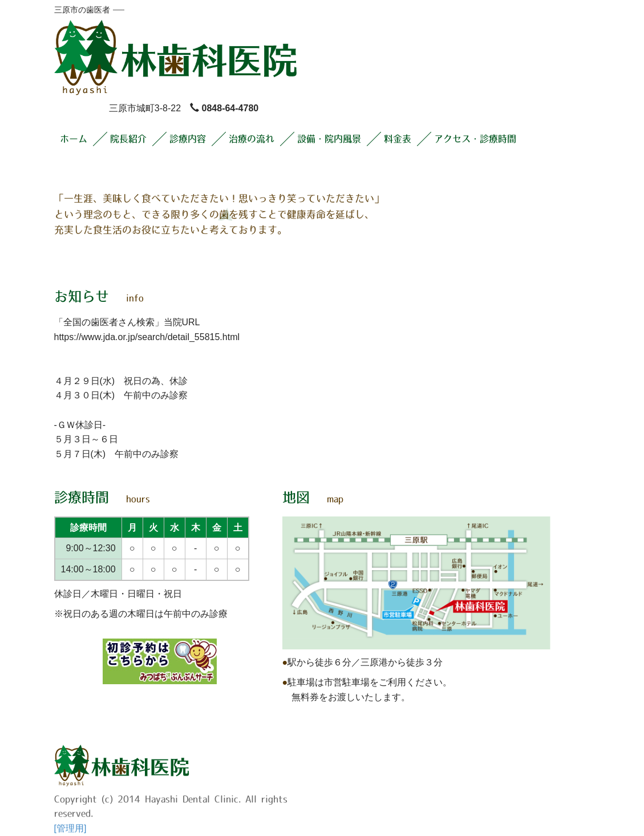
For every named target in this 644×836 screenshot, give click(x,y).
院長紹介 (128, 139)
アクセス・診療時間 (475, 139)
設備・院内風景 (329, 139)
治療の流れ (252, 139)
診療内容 (188, 139)
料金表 (398, 139)
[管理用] (70, 828)
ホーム (74, 139)
